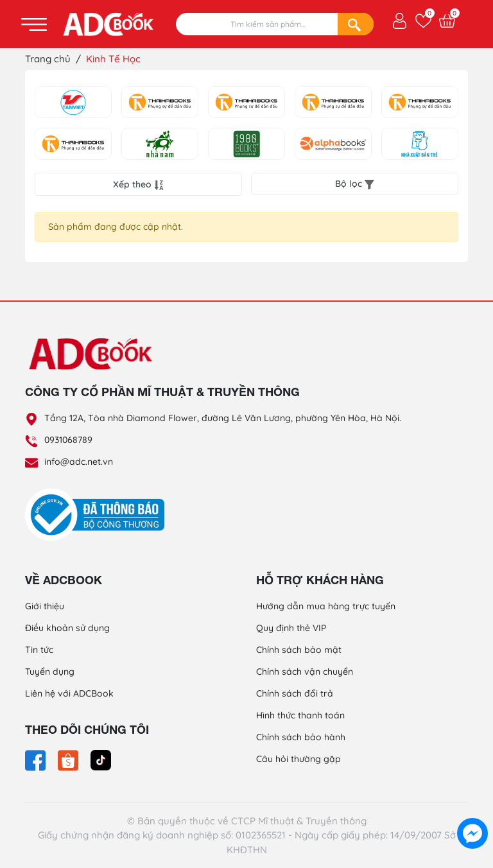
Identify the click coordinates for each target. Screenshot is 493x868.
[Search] (356, 24)
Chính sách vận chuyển (305, 672)
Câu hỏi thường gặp (298, 759)
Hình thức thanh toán (300, 715)
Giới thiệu (45, 606)
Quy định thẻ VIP (291, 628)
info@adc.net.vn (79, 462)
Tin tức (39, 650)
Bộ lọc (355, 184)
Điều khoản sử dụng (67, 628)
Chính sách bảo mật (299, 650)
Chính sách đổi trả (295, 693)
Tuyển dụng (50, 672)
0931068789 (68, 440)
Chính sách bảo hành (301, 737)
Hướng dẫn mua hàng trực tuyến (326, 606)
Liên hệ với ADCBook (69, 693)
